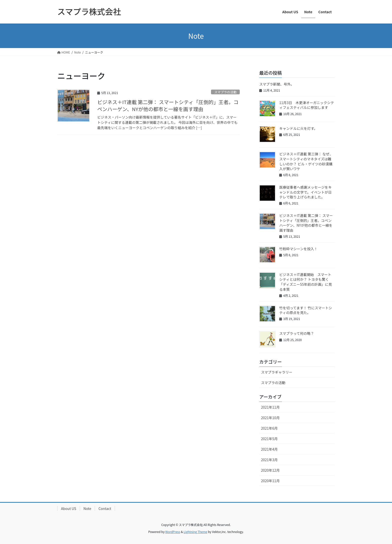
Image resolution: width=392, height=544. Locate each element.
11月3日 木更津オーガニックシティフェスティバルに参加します (307, 105)
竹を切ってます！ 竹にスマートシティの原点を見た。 (306, 310)
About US (69, 508)
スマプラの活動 (225, 92)
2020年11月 (270, 481)
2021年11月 (270, 407)
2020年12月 (270, 470)
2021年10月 (270, 418)
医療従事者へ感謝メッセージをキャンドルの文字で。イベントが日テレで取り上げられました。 (305, 192)
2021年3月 (269, 460)
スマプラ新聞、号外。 (277, 84)
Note (87, 508)
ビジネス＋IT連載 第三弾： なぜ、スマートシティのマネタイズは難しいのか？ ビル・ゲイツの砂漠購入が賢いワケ (306, 161)
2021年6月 (269, 428)
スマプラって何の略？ (297, 333)
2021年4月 (269, 449)
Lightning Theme (195, 532)
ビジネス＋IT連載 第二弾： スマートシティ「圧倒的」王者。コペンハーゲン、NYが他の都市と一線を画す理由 (168, 105)
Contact (105, 508)
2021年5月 (269, 439)
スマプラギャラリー (277, 372)
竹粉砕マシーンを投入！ (298, 249)
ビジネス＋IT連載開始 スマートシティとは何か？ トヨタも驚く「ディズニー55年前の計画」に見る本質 (306, 282)
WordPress (173, 532)
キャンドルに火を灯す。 (298, 128)
